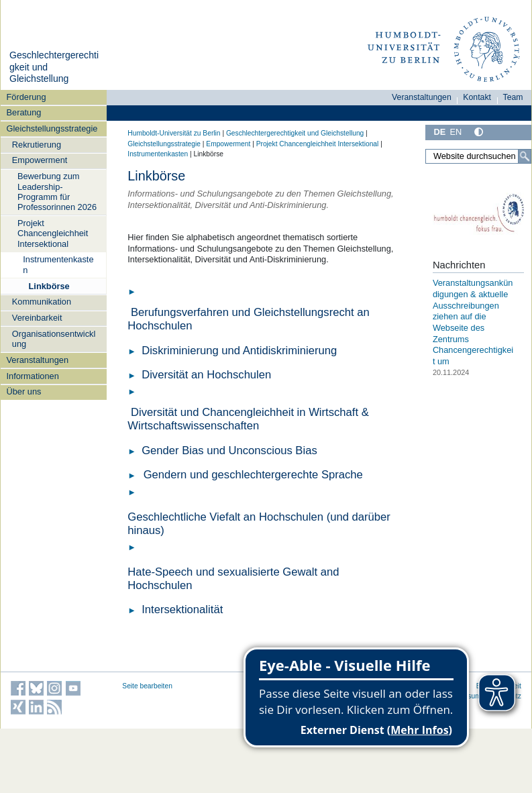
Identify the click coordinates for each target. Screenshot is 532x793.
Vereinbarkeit (37, 318)
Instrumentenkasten (58, 264)
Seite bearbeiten (147, 686)
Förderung (26, 97)
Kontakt (477, 97)
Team (513, 97)
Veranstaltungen (38, 360)
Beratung (24, 112)
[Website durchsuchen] (478, 156)
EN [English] (456, 132)
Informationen (33, 376)
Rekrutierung (37, 145)
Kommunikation (42, 302)
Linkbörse (49, 286)
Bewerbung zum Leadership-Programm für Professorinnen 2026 (57, 192)
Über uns (24, 391)
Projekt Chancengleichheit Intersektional (53, 233)
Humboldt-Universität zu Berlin (174, 133)
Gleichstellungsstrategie (52, 128)
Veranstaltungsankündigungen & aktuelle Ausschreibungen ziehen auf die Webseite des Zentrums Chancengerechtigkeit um (473, 322)
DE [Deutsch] (439, 132)
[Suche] (525, 156)
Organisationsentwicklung (54, 339)
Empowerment (40, 160)
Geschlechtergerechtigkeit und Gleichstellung (295, 133)
